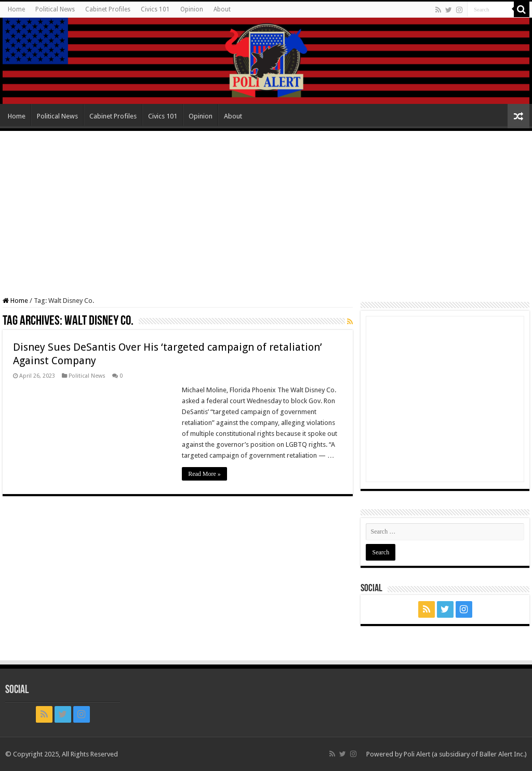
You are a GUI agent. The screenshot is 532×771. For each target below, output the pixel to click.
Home (16, 9)
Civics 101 (155, 9)
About (222, 9)
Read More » (204, 474)
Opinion (192, 9)
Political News (55, 9)
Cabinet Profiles (108, 9)
